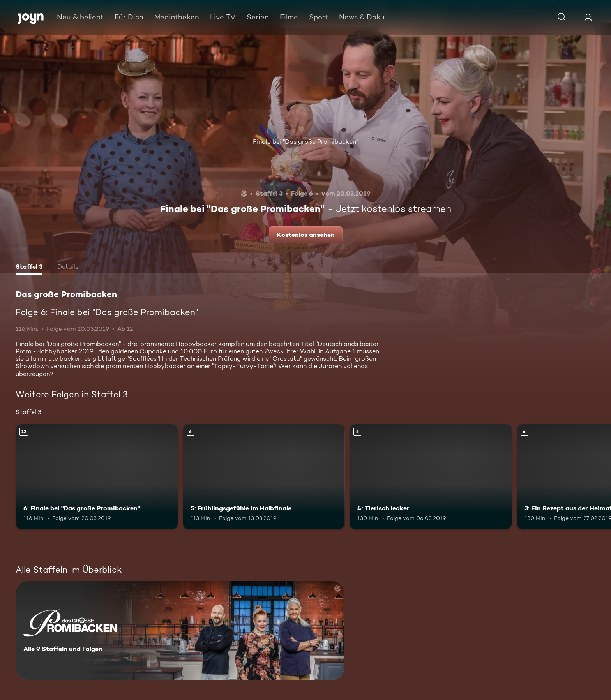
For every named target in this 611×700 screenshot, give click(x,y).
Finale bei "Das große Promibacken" (305, 142)
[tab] (29, 268)
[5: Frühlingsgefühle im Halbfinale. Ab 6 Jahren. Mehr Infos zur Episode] (264, 477)
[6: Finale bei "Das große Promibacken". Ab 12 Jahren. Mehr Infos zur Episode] (97, 477)
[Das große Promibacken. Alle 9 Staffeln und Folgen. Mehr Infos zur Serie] (180, 630)
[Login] (588, 17)
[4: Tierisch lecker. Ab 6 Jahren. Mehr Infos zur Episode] (431, 477)
